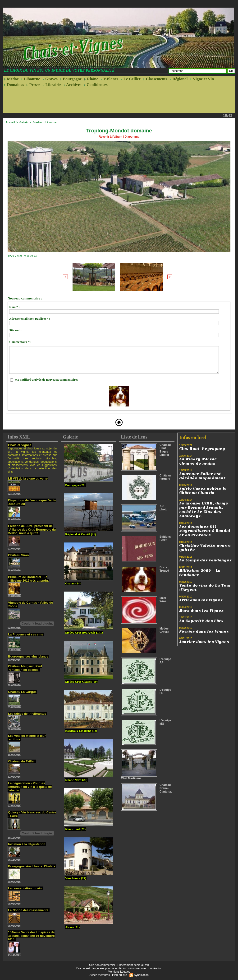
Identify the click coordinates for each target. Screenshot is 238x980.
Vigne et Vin (202, 79)
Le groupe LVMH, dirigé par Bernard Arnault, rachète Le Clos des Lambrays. (204, 510)
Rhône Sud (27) (75, 829)
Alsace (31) (72, 927)
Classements (155, 79)
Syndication (141, 975)
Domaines (14, 85)
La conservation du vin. (25, 888)
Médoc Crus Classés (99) (81, 682)
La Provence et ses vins (25, 634)
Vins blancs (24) (76, 878)
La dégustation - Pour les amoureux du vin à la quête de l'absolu (30, 787)
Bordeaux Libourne (45, 122)
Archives (72, 85)
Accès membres (100, 975)
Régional (178, 79)
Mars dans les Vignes (201, 611)
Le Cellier (130, 79)
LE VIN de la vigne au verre (28, 478)
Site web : (16, 330)
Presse (33, 85)
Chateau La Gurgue (22, 692)
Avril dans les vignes (201, 600)
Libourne (30, 79)
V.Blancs (109, 79)
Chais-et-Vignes (20, 445)
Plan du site (120, 975)
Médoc (11, 79)
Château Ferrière (165, 477)
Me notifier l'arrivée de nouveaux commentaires (46, 380)
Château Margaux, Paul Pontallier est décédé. (25, 668)
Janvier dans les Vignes (204, 642)
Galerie (24, 122)
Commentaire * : (20, 342)
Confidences (96, 85)
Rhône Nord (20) (76, 780)
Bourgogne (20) (75, 485)
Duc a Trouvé (164, 569)
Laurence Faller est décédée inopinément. (203, 476)
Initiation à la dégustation (27, 844)
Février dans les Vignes (204, 631)
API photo (163, 508)
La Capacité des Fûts (201, 621)
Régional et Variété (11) (81, 534)
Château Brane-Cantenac (166, 788)
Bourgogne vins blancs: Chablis (32, 866)
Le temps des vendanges (205, 560)
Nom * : (14, 307)
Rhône (91, 79)
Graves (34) (73, 583)
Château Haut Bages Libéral (165, 450)
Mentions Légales (119, 972)
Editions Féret (165, 538)
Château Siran (18, 555)
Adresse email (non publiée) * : (30, 319)
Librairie (52, 85)
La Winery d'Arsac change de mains (198, 461)
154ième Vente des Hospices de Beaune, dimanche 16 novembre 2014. (31, 936)
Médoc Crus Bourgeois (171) (84, 632)
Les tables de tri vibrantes (27, 714)
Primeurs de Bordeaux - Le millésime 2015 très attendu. (28, 579)
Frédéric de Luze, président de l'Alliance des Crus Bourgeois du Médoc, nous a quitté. (32, 530)
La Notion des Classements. (29, 910)
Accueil (10, 122)
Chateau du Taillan (22, 761)
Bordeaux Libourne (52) (81, 731)
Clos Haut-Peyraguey (202, 449)
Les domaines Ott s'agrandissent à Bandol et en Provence (205, 531)
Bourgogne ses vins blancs (28, 656)
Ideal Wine (163, 600)
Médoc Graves (164, 630)
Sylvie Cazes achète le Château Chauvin (203, 491)
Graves (50, 79)
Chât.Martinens (131, 778)
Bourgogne (71, 79)
